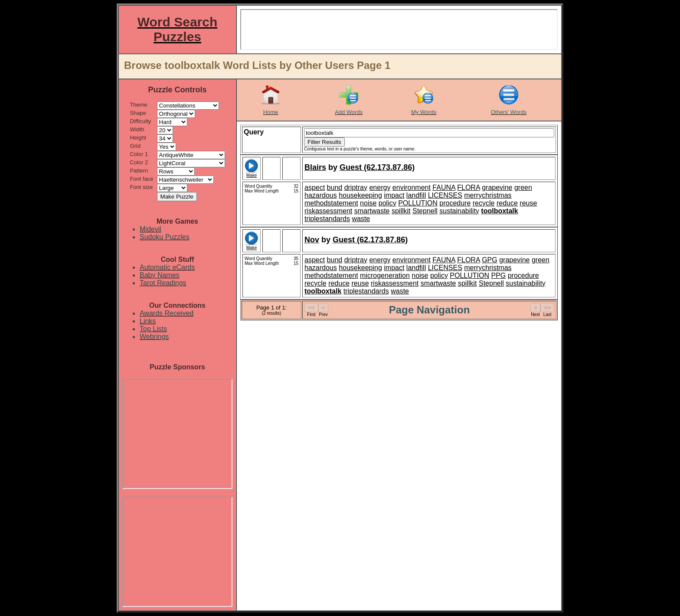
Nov (312, 240)
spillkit (401, 211)
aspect (315, 187)
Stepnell (425, 211)
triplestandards (327, 219)
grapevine (497, 187)
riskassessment (328, 211)
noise (368, 203)
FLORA (468, 187)
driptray (356, 187)
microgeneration (385, 275)
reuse (528, 203)
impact (394, 195)
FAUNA (444, 187)
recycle (484, 203)
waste (361, 219)
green (523, 187)
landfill (416, 195)
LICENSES (445, 195)
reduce (507, 203)
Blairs (315, 167)
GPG (490, 260)
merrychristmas (488, 195)
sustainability (459, 211)
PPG (498, 275)
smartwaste (372, 211)
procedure (455, 203)
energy (380, 187)
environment (412, 187)
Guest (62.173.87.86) (377, 167)
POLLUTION (418, 203)
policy (387, 203)
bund (335, 187)
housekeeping (360, 195)
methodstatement (331, 203)
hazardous (321, 195)
